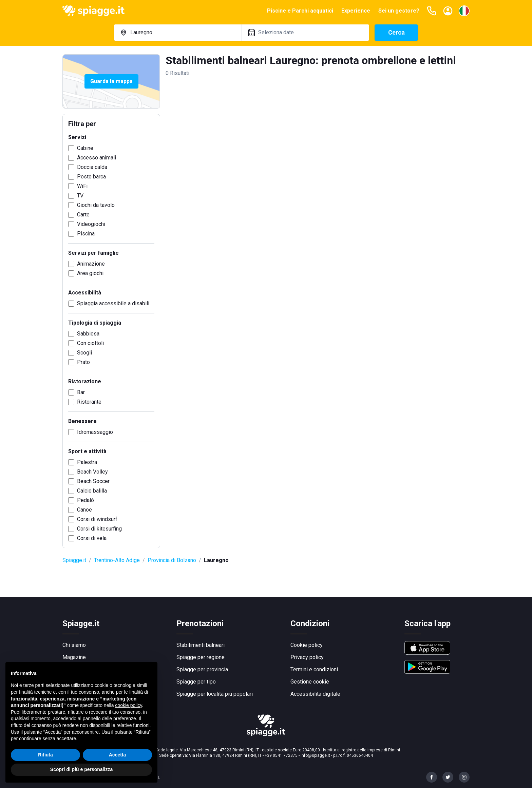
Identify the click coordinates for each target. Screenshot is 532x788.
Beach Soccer (93, 481)
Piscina (86, 234)
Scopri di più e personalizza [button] (81, 769)
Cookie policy (307, 645)
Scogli (84, 353)
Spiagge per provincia (202, 669)
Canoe (84, 510)
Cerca (396, 32)
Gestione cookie (310, 682)
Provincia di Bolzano (172, 560)
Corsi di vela (92, 538)
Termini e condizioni (314, 669)
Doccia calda (92, 167)
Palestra (87, 462)
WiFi (82, 186)
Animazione (91, 264)
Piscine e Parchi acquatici (300, 11)
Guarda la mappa (111, 81)
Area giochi (90, 273)
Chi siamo (74, 645)
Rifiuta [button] (45, 755)
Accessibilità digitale (315, 694)
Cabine (85, 148)
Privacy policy (307, 657)
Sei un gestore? (399, 11)
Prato (83, 362)
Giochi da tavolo (96, 205)
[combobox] (178, 33)
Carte (83, 215)
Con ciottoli (90, 343)
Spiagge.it (74, 560)
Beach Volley (92, 472)
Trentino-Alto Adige (117, 560)
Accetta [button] (118, 755)
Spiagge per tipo (196, 682)
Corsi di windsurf (97, 519)
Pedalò (85, 500)
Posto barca (91, 177)
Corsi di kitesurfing (99, 529)
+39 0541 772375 (281, 755)
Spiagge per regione (201, 657)
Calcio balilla (92, 491)
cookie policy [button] (128, 705)
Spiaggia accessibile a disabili (113, 303)
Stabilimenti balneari (201, 645)
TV (80, 196)
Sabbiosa (88, 334)
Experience (356, 11)
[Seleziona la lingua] (464, 11)
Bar (81, 392)
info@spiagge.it (315, 755)
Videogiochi (91, 224)
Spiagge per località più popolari (215, 694)
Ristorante (89, 402)
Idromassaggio (95, 432)
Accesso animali (97, 158)
